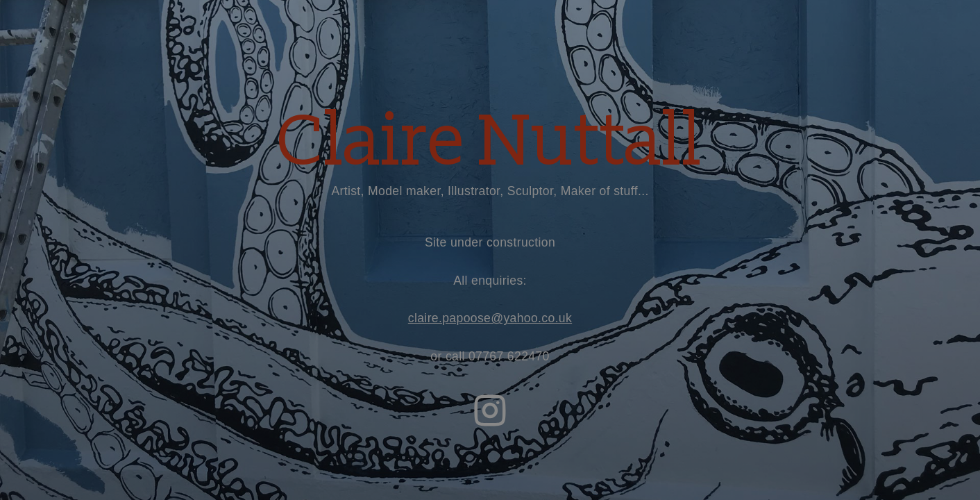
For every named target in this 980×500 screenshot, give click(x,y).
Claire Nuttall (490, 142)
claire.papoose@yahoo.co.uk (490, 318)
